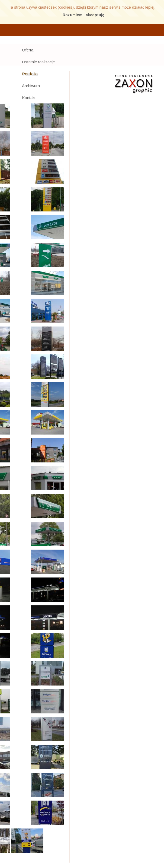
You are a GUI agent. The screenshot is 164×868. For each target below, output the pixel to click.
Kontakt (29, 98)
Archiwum (31, 86)
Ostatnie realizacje (38, 62)
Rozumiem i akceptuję (83, 15)
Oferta (28, 50)
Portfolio (30, 74)
